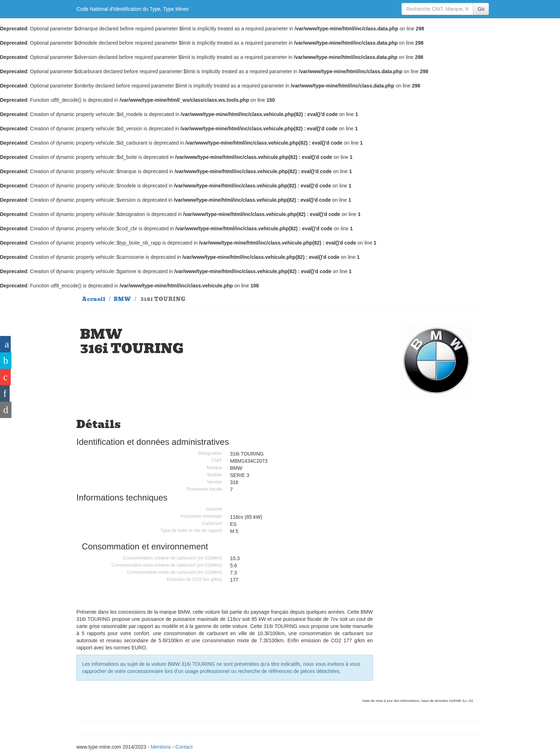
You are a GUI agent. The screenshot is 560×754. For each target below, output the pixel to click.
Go (481, 9)
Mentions (161, 747)
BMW (122, 299)
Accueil (94, 299)
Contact (184, 747)
